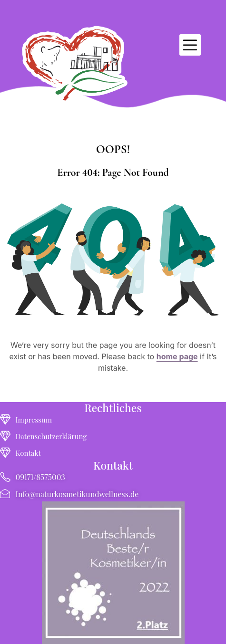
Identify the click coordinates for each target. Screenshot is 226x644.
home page (177, 356)
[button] (190, 45)
